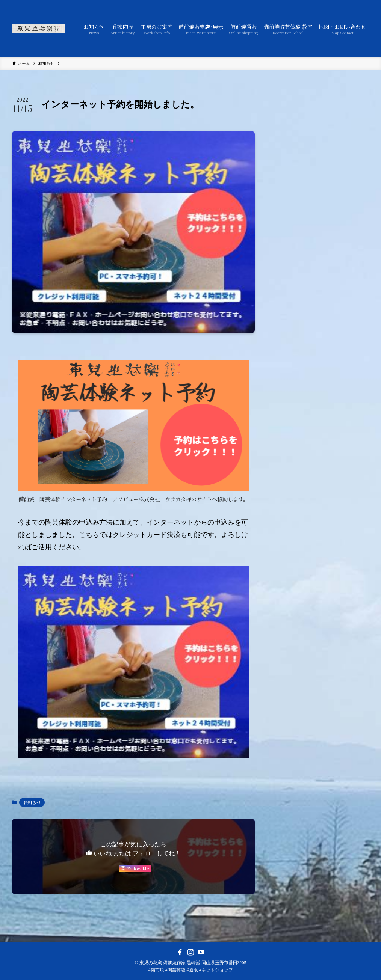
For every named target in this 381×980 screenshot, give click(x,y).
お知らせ (32, 802)
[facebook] (180, 952)
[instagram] (190, 952)
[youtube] (201, 952)
